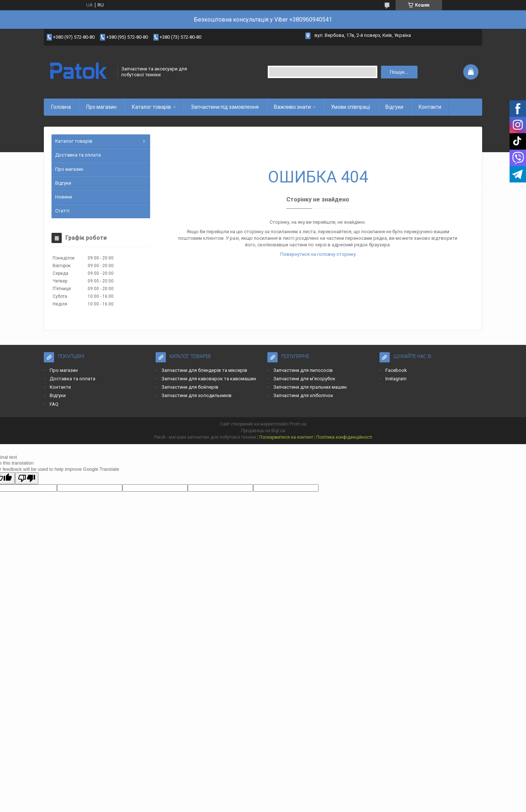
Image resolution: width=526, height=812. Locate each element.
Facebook (396, 370)
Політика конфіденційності (344, 437)
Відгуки (394, 107)
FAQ (54, 404)
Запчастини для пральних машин (310, 387)
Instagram (396, 379)
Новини (64, 197)
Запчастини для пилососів (303, 370)
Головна (61, 107)
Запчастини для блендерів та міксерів (204, 370)
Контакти (430, 107)
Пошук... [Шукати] (399, 72)
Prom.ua (298, 424)
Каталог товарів (151, 107)
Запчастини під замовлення (225, 107)
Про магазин (101, 107)
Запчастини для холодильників (197, 395)
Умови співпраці (350, 107)
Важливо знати (292, 107)
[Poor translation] (27, 478)
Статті (62, 211)
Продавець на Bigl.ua (263, 431)
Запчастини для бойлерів (190, 387)
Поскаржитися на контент (286, 437)
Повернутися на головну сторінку (318, 254)
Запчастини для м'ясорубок (304, 379)
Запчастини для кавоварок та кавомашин (209, 379)
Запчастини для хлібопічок (303, 395)
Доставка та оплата (78, 155)
